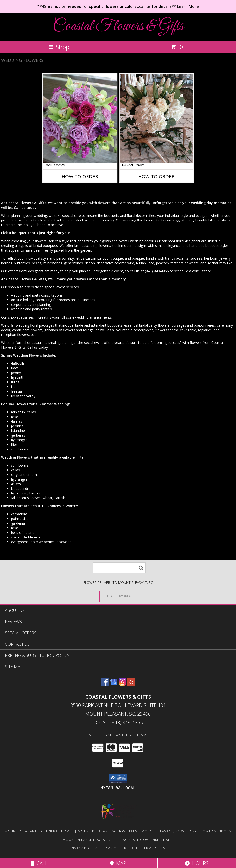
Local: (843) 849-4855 (118, 722)
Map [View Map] (118, 863)
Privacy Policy (83, 848)
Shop (59, 47)
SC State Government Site (148, 840)
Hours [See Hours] (197, 863)
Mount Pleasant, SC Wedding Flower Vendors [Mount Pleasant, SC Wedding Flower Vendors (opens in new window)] (186, 831)
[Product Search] (119, 568)
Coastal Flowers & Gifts (118, 26)
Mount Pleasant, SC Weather (91, 840)
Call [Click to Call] (39, 863)
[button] (118, 779)
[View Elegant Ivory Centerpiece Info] (156, 118)
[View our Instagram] (123, 684)
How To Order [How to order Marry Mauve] (80, 176)
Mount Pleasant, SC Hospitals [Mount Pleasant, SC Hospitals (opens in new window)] (108, 831)
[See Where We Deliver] (118, 596)
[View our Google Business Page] (114, 684)
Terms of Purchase (119, 848)
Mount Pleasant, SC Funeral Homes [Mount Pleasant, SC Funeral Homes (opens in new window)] (39, 831)
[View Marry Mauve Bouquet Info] (80, 118)
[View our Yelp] (131, 684)
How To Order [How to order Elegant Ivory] (156, 176)
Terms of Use (155, 848)
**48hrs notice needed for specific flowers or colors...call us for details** (118, 6)
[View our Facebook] (105, 684)
